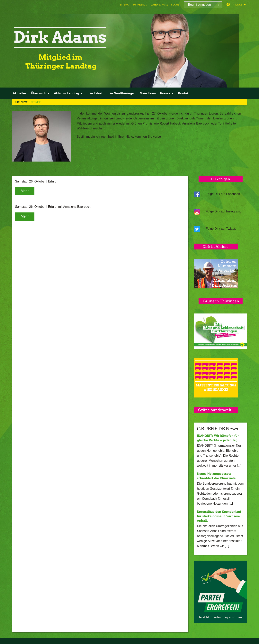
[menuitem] (125, 5)
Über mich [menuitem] (39, 93)
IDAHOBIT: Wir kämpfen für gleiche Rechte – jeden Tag (218, 438)
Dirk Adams (22, 102)
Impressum (140, 5)
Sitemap (125, 5)
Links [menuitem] (239, 5)
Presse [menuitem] (165, 93)
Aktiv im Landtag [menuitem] (66, 93)
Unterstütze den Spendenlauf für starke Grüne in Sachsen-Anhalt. (219, 516)
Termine (36, 102)
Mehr (25, 191)
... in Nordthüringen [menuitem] (121, 93)
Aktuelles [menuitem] (20, 93)
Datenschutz (159, 5)
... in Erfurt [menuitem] (94, 93)
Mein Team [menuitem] (148, 93)
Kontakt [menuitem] (184, 93)
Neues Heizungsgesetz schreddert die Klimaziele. (217, 476)
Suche (175, 5)
